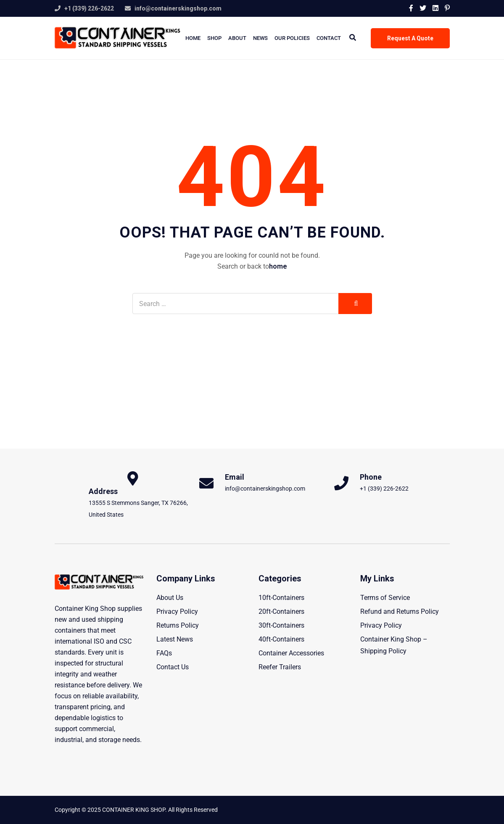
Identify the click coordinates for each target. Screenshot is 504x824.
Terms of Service (385, 598)
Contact (329, 38)
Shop (214, 38)
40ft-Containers (281, 639)
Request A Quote (410, 38)
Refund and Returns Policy (400, 611)
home (278, 266)
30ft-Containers (281, 625)
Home (193, 38)
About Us (170, 598)
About (237, 38)
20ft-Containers (281, 611)
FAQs (164, 653)
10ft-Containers (281, 598)
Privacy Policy (177, 611)
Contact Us (173, 667)
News (260, 38)
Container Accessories (291, 653)
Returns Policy (178, 625)
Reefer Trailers (280, 667)
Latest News (175, 639)
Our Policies (292, 38)
